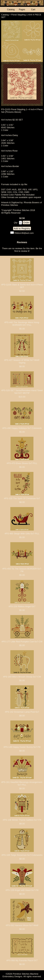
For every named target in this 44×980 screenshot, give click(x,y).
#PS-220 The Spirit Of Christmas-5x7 (22, 498)
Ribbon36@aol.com (24, 233)
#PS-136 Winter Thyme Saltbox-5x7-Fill (22, 820)
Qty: (16, 223)
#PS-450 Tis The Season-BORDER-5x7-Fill (22, 570)
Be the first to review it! (28, 250)
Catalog (5, 15)
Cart (33, 9)
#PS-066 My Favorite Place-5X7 (22, 960)
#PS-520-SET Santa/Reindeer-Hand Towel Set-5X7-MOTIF (22, 392)
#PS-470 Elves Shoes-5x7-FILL (22, 463)
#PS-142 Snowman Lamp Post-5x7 (22, 712)
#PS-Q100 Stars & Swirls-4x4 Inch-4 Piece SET (22, 286)
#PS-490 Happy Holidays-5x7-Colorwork (22, 428)
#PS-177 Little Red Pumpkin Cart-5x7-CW (22, 642)
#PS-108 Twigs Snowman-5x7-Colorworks (22, 855)
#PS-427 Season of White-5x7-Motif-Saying (22, 361)
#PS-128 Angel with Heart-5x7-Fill (22, 890)
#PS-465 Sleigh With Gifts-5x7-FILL (22, 534)
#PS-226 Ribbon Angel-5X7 (22, 606)
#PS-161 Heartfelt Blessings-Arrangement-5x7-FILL (22, 783)
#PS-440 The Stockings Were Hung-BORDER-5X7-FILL (22, 324)
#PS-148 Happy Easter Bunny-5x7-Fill (22, 747)
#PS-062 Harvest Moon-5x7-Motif (22, 925)
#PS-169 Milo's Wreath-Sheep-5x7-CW (22, 677)
